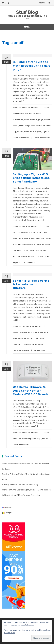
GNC (43, 238)
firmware (26, 238)
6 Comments (30, 262)
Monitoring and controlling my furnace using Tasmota (27, 490)
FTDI (38, 238)
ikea (19, 250)
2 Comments (39, 350)
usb (15, 350)
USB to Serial (23, 350)
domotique (43, 332)
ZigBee (38, 132)
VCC (42, 256)
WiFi (47, 256)
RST (15, 256)
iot (27, 250)
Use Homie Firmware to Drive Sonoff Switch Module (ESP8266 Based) (30, 391)
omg (42, 338)
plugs (41, 120)
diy (46, 232)
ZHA (32, 132)
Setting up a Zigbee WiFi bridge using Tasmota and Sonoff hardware (31, 178)
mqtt (32, 250)
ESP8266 (17, 238)
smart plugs (25, 126)
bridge (32, 232)
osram (38, 250)
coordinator (18, 114)
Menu (42, 3)
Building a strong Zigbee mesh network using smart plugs (32, 66)
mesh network (31, 120)
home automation (42, 244)
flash (33, 238)
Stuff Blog (27, 12)
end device (30, 114)
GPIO (48, 238)
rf (33, 344)
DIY (23, 326)
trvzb (26, 132)
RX (19, 256)
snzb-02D (40, 126)
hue (15, 250)
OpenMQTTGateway (22, 344)
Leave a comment (42, 138)
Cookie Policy (10, 633)
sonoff (20, 132)
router (47, 120)
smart (16, 126)
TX (38, 256)
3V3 (15, 232)
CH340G (40, 232)
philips (44, 250)
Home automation (30, 107)
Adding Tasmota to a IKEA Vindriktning (20, 485)
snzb (33, 126)
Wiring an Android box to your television (21, 495)
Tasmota (32, 256)
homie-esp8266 (29, 439)
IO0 (24, 250)
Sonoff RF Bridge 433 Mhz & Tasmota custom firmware (31, 284)
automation (23, 232)
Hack (15, 244)
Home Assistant (26, 244)
